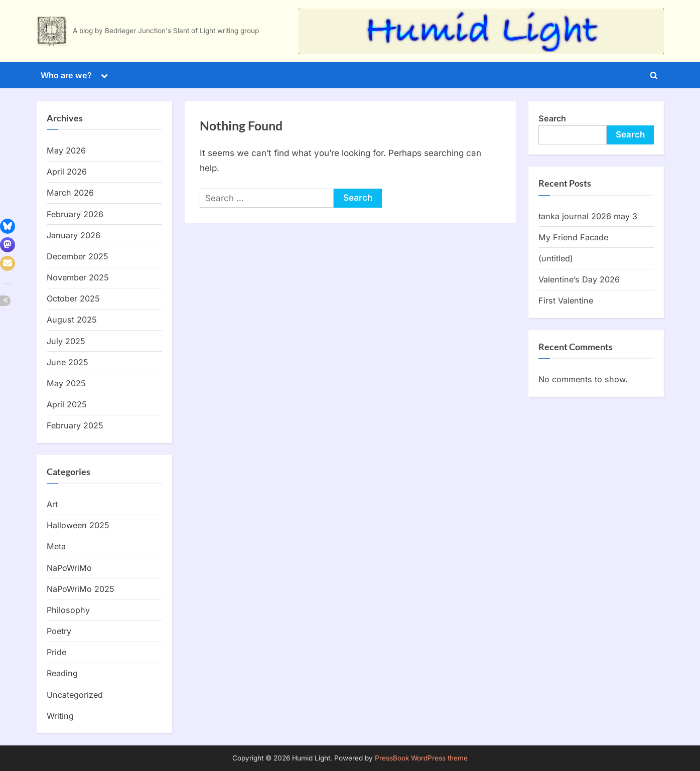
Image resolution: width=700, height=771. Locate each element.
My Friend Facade (573, 237)
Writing (60, 716)
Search (552, 118)
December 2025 (78, 256)
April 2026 (67, 172)
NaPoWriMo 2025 (81, 589)
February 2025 (75, 425)
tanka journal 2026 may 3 (588, 216)
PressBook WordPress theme (421, 758)
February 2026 (75, 214)
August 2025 (72, 320)
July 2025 (66, 341)
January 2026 (74, 235)
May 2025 (66, 383)
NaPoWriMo (69, 568)
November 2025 (78, 277)
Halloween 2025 (78, 525)
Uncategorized (75, 695)
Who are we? (66, 75)
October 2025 (73, 298)
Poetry (59, 631)
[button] (8, 226)
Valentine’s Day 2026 (579, 279)
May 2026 (66, 150)
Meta (56, 546)
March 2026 (70, 193)
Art (52, 504)
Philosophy (68, 610)
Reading (62, 673)
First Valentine (566, 300)
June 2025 (67, 362)
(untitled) (556, 258)
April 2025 (67, 404)
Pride (56, 652)
